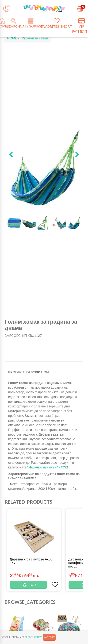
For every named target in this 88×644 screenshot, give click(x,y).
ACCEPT (49, 637)
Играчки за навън (35, 38)
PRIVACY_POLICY (33, 637)
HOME (12, 38)
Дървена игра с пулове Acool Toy (31, 561)
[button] (11, 155)
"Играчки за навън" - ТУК (47, 467)
